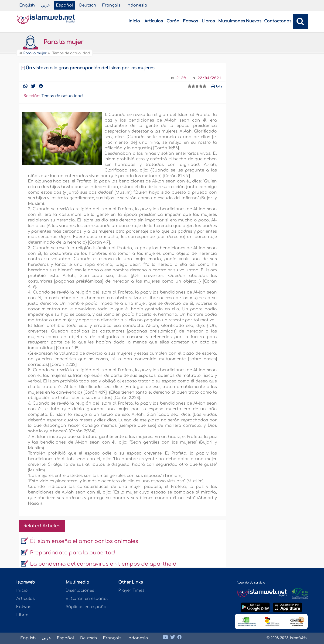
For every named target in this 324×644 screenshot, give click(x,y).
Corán (173, 21)
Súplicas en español (87, 607)
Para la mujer (51, 42)
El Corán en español (87, 599)
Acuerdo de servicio (251, 583)
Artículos (154, 21)
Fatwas (191, 21)
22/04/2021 (209, 78)
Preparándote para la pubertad (73, 553)
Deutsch (88, 5)
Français (111, 5)
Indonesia (137, 5)
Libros (208, 21)
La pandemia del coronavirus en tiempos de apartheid (103, 564)
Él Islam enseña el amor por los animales (84, 541)
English (27, 5)
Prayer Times (131, 590)
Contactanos (278, 21)
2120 (181, 78)
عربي (45, 5)
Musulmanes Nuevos (240, 21)
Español (65, 5)
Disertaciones (80, 590)
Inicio (134, 21)
